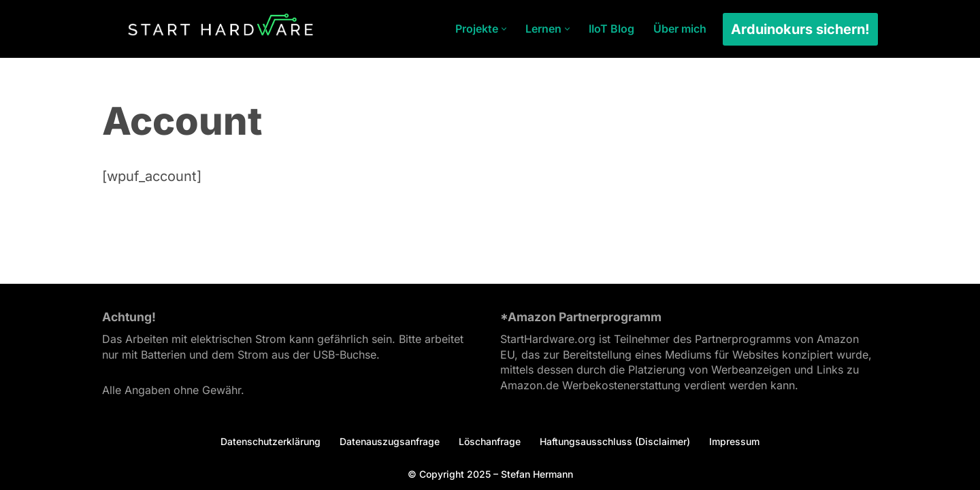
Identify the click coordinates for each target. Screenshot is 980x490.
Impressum (734, 441)
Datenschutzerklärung (271, 441)
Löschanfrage (490, 441)
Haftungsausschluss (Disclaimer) (615, 441)
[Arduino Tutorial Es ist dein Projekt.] (220, 29)
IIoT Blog (611, 29)
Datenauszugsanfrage (390, 441)
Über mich (680, 29)
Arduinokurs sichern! (800, 29)
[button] (504, 29)
